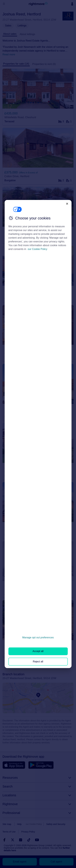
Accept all (38, 651)
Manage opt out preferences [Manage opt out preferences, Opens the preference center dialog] (38, 637)
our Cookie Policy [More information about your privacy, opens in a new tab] (38, 249)
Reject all (38, 662)
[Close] (67, 204)
